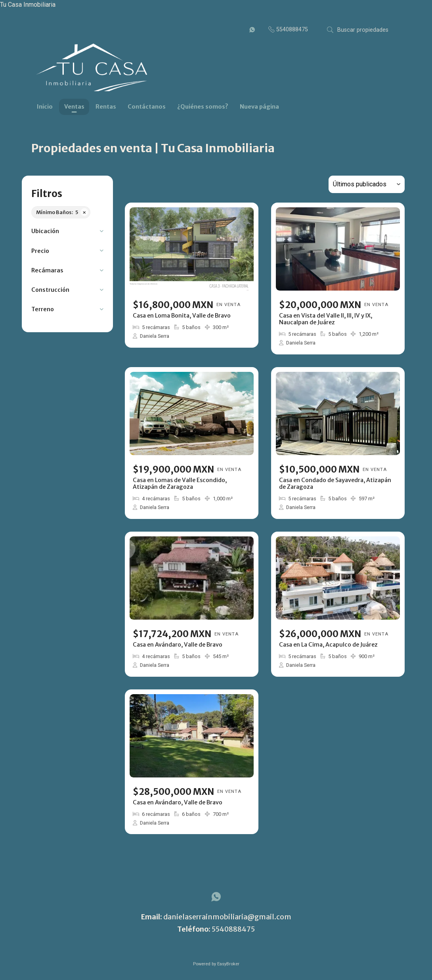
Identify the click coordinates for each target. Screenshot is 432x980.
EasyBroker (228, 964)
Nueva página (259, 107)
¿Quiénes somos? (203, 107)
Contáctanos (147, 107)
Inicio (45, 107)
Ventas (74, 107)
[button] (67, 231)
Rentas (106, 107)
